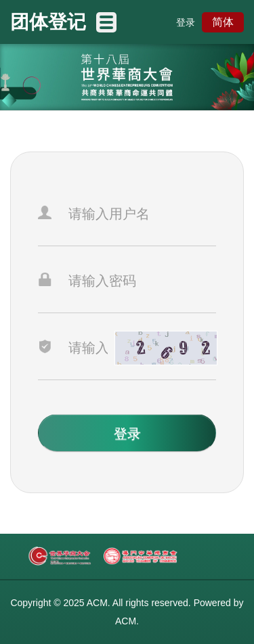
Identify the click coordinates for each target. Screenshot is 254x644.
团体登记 (48, 22)
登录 (186, 22)
